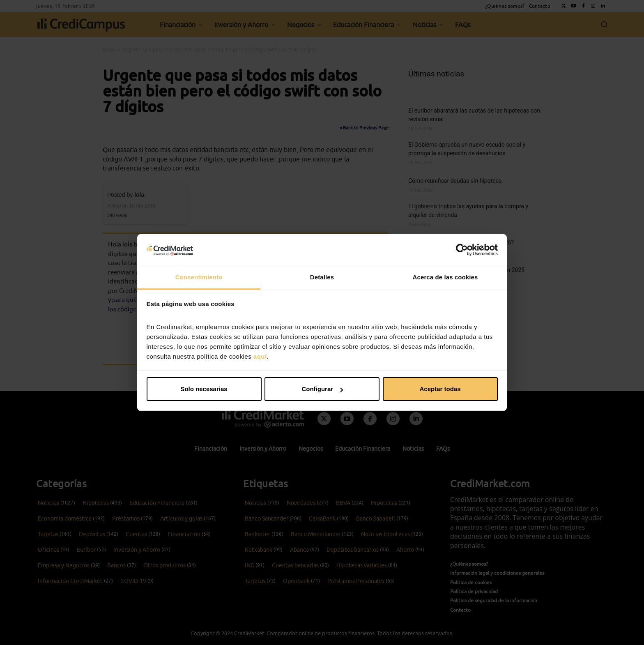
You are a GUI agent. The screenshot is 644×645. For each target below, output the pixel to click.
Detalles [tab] (322, 277)
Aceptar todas (440, 389)
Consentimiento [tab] (199, 277)
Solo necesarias (204, 389)
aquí (260, 356)
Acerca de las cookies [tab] (445, 277)
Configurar (322, 389)
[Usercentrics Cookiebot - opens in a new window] (462, 250)
